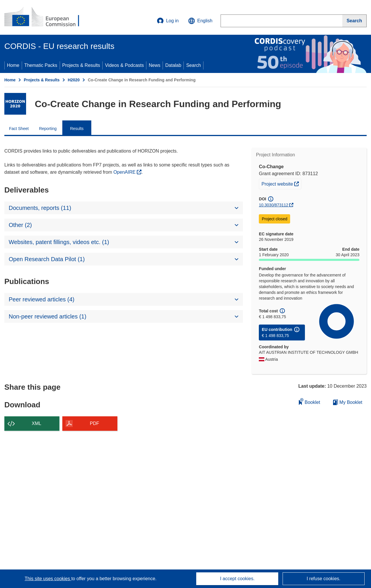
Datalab (173, 65)
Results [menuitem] (77, 129)
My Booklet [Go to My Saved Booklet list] (348, 402)
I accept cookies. (237, 579)
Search (193, 65)
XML (37, 423)
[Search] (354, 21)
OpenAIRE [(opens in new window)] (125, 172)
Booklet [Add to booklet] (310, 401)
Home (13, 65)
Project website (281, 183)
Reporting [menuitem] (48, 129)
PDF (94, 423)
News (154, 65)
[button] (200, 21)
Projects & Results (81, 65)
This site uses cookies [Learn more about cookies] (48, 579)
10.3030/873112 (273, 205)
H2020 (74, 80)
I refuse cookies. (324, 579)
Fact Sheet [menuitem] (19, 129)
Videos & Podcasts (124, 65)
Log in (168, 21)
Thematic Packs (41, 65)
